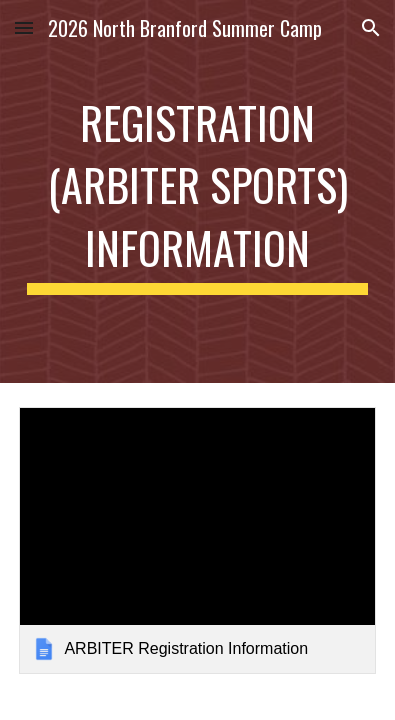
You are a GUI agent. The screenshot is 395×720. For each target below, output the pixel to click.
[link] (197, 540)
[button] (24, 27)
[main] (197, 191)
